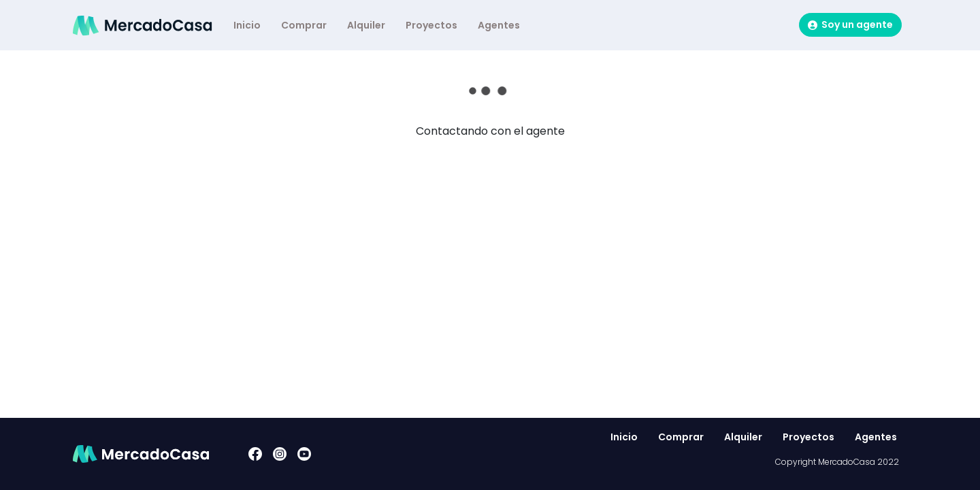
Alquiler (366, 25)
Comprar (304, 25)
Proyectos (431, 25)
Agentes (499, 25)
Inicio (247, 25)
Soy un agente (850, 24)
